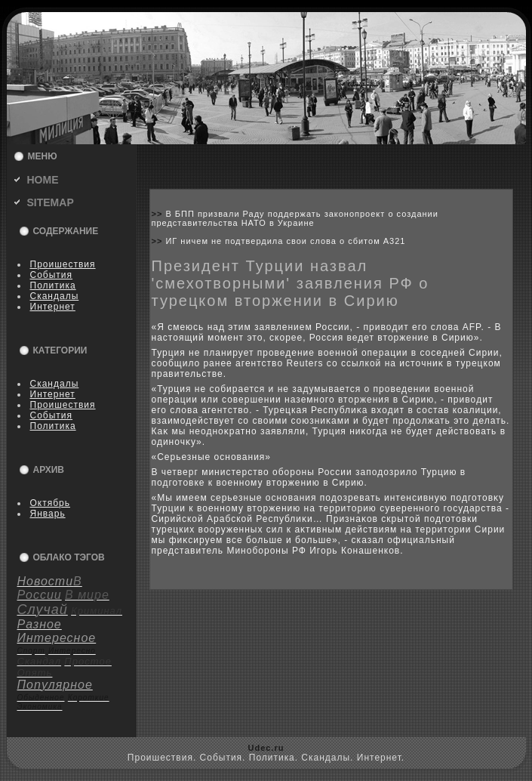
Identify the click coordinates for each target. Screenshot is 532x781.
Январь (48, 514)
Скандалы (55, 296)
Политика (53, 286)
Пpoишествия (63, 264)
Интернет (53, 307)
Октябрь (51, 503)
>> (159, 214)
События (52, 275)
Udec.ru (266, 748)
